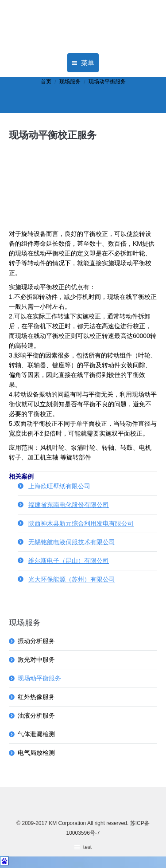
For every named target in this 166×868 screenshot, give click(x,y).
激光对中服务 (36, 660)
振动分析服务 (36, 641)
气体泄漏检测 (36, 734)
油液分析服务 (36, 715)
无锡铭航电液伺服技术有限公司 (72, 542)
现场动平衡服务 (39, 678)
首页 (46, 82)
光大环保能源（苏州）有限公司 (72, 579)
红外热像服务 (36, 697)
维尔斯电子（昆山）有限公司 (69, 561)
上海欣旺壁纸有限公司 (59, 486)
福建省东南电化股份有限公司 (69, 505)
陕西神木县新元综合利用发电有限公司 (81, 523)
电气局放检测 (36, 753)
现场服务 (70, 82)
